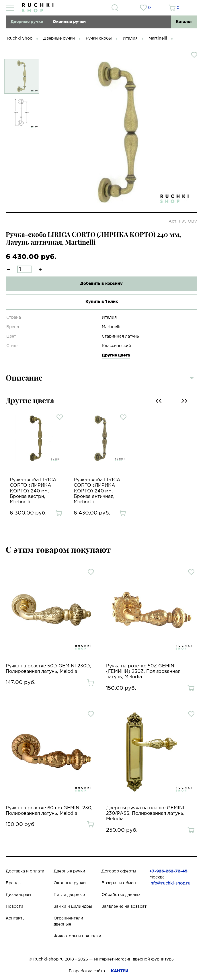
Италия (130, 38)
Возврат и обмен (119, 883)
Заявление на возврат (124, 907)
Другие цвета (116, 355)
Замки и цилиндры (73, 907)
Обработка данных (121, 895)
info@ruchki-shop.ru (170, 883)
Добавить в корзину (101, 284)
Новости (14, 907)
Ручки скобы (99, 38)
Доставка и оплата (25, 871)
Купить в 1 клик (102, 302)
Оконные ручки (69, 22)
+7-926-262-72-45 (168, 871)
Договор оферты (119, 871)
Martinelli (158, 38)
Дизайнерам (18, 895)
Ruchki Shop (20, 38)
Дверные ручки (27, 22)
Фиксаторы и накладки (77, 936)
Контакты (16, 918)
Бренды (14, 883)
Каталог (184, 22)
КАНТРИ (120, 971)
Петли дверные (69, 895)
